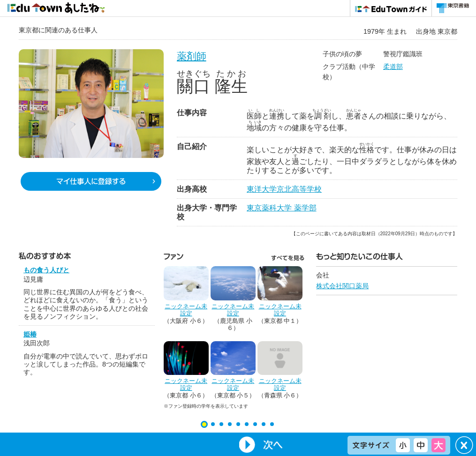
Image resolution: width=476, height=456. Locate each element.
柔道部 (393, 67)
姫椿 (30, 334)
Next (262, 445)
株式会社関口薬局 (342, 286)
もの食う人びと (46, 270)
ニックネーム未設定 (186, 310)
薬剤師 (192, 56)
